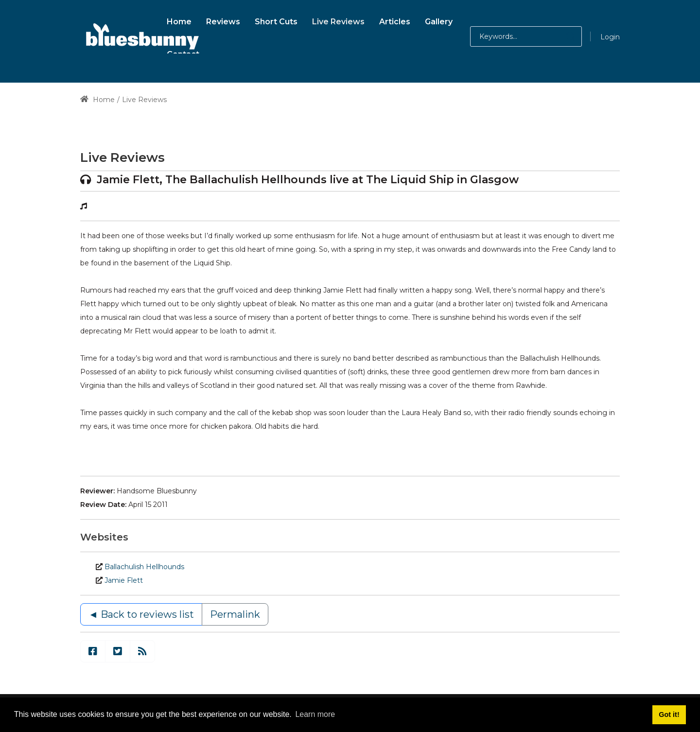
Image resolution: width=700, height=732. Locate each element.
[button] (561, 36)
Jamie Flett (124, 580)
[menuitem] (179, 20)
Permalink (235, 614)
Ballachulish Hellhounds (144, 567)
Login (610, 37)
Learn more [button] (315, 714)
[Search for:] (526, 36)
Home (97, 100)
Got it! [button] (669, 715)
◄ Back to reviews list (141, 614)
